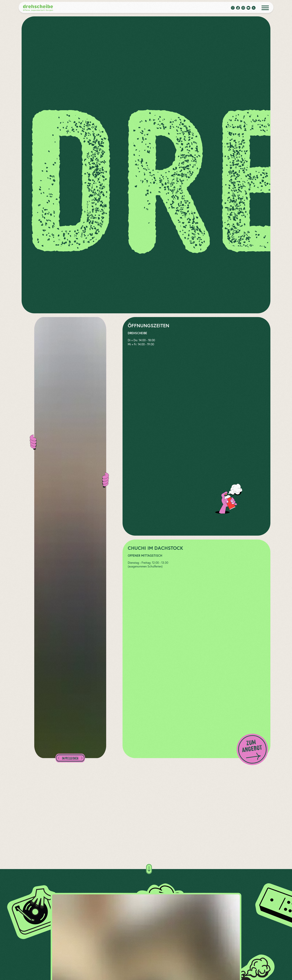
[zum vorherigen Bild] (59, 758)
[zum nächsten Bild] (81, 758)
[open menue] (265, 8)
